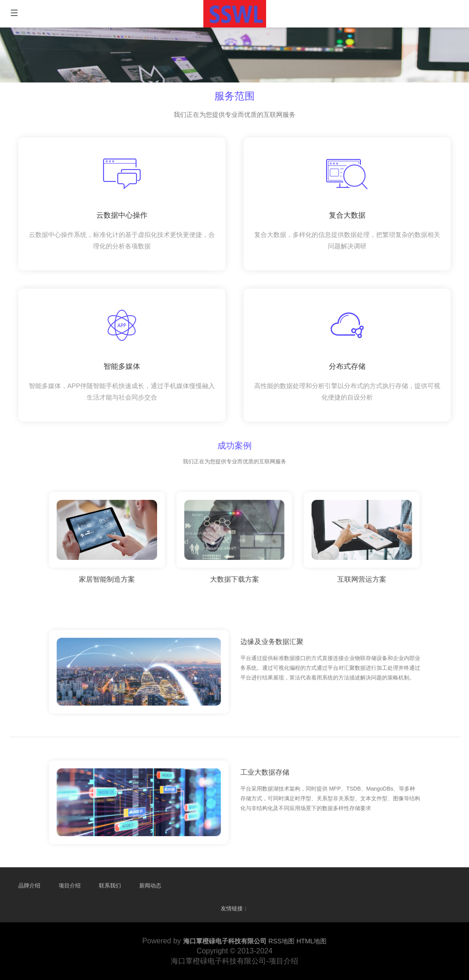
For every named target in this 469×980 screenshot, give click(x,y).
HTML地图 (311, 941)
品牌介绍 (29, 886)
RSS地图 (281, 941)
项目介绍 (70, 886)
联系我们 (110, 886)
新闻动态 (150, 886)
